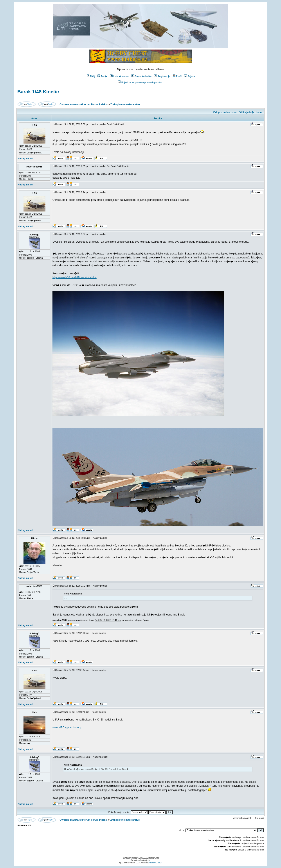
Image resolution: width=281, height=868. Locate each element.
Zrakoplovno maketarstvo (125, 104)
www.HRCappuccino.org (67, 727)
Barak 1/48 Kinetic (38, 92)
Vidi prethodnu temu (225, 112)
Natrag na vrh (26, 158)
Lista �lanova (119, 76)
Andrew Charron (155, 863)
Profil (177, 76)
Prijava (190, 76)
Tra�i (102, 76)
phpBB (134, 858)
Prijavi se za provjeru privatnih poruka (140, 82)
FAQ (91, 76)
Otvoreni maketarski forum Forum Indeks (83, 104)
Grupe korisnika (141, 76)
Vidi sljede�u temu (251, 112)
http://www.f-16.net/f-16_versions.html (75, 277)
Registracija (162, 76)
